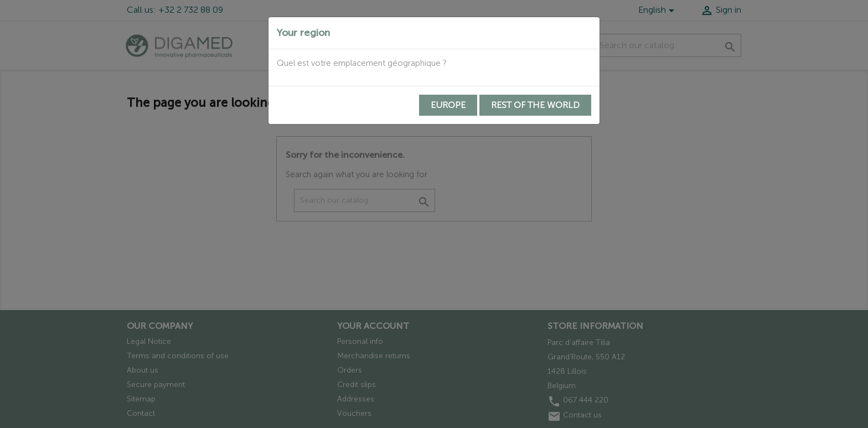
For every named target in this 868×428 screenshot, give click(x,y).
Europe (448, 105)
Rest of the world (535, 105)
